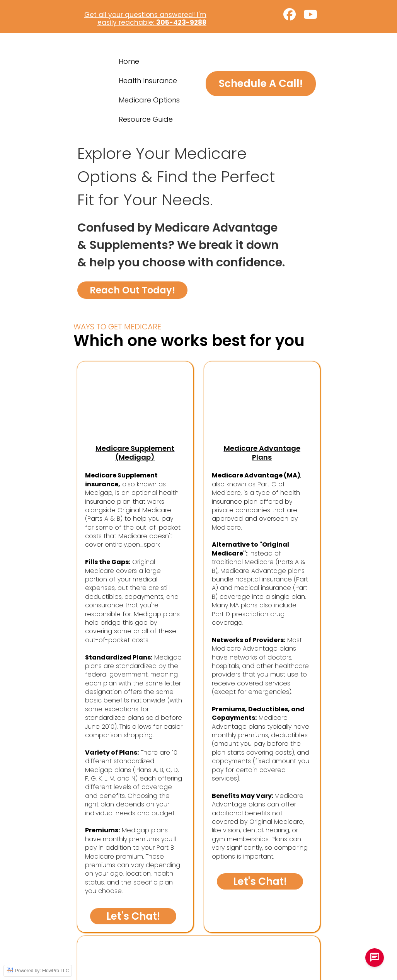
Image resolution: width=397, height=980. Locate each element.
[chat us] (375, 958)
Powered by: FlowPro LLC (38, 971)
